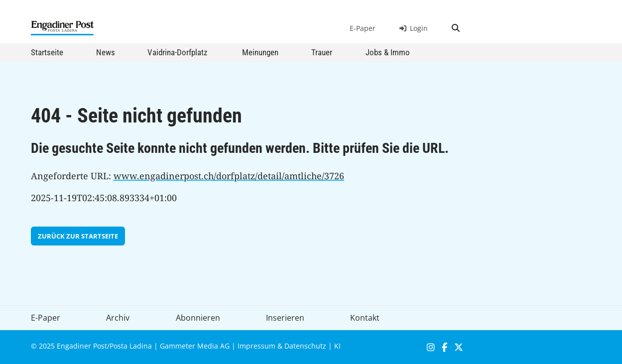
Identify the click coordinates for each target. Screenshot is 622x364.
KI (337, 346)
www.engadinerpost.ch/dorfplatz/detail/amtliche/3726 (229, 176)
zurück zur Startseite (78, 236)
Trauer (322, 52)
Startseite (47, 52)
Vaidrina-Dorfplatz (177, 52)
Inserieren (285, 318)
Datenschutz (305, 346)
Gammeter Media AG (195, 346)
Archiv (118, 318)
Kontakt (365, 318)
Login (414, 28)
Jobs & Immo (388, 52)
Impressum (256, 346)
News (106, 52)
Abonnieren (198, 318)
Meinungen (260, 52)
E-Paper (363, 28)
